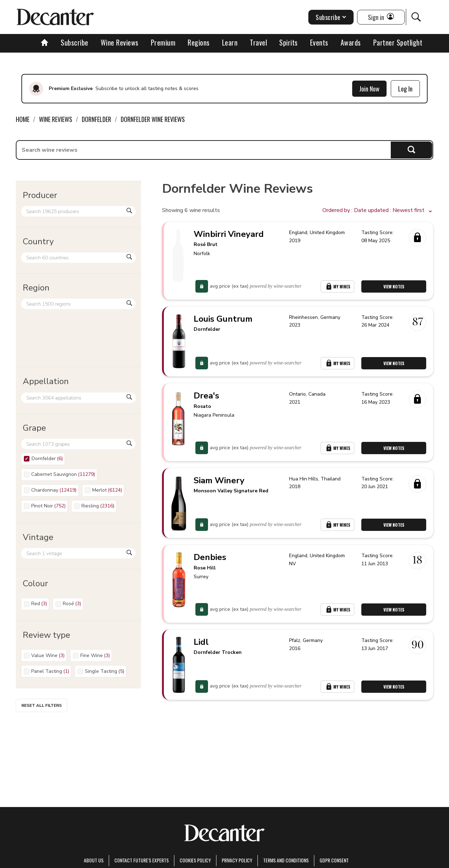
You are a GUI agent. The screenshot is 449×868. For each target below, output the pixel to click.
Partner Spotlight (398, 42)
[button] (378, 211)
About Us (94, 860)
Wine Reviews (120, 42)
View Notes (394, 286)
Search (412, 150)
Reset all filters (42, 705)
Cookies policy (195, 860)
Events (319, 42)
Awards (351, 42)
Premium (163, 42)
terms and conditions (286, 860)
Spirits (289, 42)
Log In (405, 89)
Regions (199, 42)
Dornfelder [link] (96, 119)
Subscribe (75, 42)
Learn (230, 42)
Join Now (369, 89)
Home (23, 119)
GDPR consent (334, 860)
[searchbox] (204, 150)
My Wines (337, 286)
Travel (258, 42)
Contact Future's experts (142, 860)
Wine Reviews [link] (56, 119)
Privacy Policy (237, 860)
